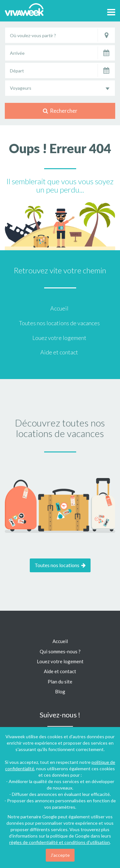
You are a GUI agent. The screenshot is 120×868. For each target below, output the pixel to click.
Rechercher (60, 111)
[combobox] (60, 88)
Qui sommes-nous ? (60, 651)
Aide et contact (59, 352)
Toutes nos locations (60, 565)
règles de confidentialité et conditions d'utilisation (60, 842)
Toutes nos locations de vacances (59, 323)
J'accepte (60, 855)
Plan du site (60, 682)
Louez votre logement (59, 338)
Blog (60, 691)
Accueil (59, 308)
